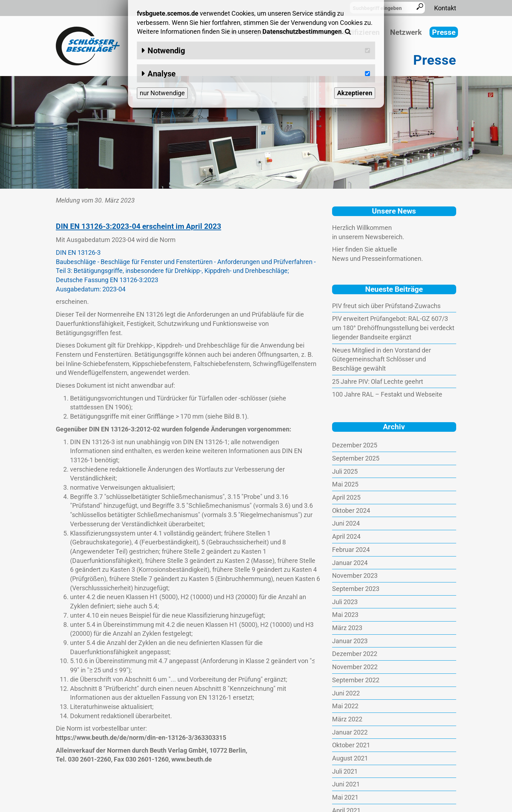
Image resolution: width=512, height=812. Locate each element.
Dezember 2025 (355, 445)
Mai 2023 (345, 615)
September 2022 (356, 680)
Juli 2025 (345, 471)
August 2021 (350, 758)
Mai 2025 (345, 484)
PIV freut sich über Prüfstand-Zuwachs (386, 306)
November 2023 (355, 576)
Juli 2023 (345, 602)
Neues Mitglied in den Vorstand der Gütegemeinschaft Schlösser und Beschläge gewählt (382, 359)
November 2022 (355, 667)
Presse (444, 32)
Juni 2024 (346, 523)
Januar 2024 (350, 563)
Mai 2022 (345, 706)
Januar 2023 (350, 641)
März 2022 (347, 719)
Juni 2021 (346, 784)
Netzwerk (406, 32)
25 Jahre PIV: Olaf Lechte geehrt (378, 381)
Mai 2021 (345, 797)
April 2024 (346, 536)
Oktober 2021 (351, 745)
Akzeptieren (355, 93)
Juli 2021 (345, 771)
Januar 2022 (350, 732)
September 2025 (356, 458)
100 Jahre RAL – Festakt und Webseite (387, 394)
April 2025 (346, 497)
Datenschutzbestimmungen (302, 31)
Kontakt (445, 8)
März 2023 (347, 628)
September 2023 (356, 589)
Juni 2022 (346, 693)
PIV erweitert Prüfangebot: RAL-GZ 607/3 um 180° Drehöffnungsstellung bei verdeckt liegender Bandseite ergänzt (393, 328)
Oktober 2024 (351, 510)
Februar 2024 (351, 550)
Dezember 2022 (355, 654)
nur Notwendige (162, 93)
